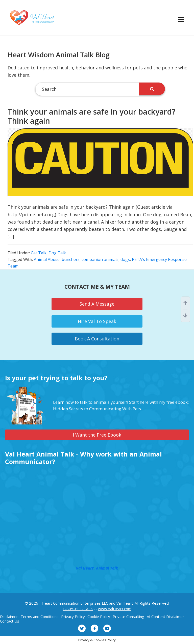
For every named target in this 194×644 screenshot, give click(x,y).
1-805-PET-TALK (78, 609)
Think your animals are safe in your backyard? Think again (91, 116)
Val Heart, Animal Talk (97, 568)
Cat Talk (39, 253)
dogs (125, 259)
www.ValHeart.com (115, 609)
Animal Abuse (47, 259)
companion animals (100, 259)
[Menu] (179, 19)
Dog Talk (57, 253)
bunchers (71, 259)
